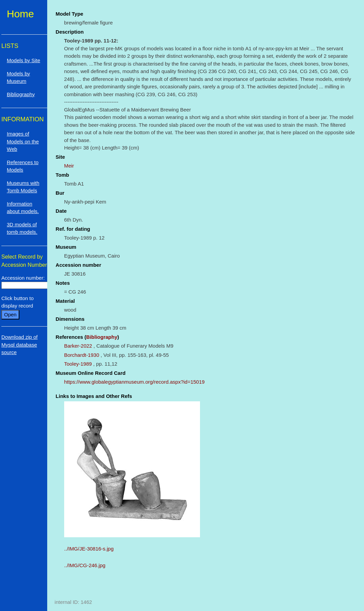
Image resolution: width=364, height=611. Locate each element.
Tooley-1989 (78, 364)
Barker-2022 (78, 346)
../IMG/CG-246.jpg (85, 565)
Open (10, 315)
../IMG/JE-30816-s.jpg (89, 549)
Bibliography (102, 337)
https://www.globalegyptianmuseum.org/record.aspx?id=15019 (134, 382)
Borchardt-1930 (82, 355)
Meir (69, 166)
